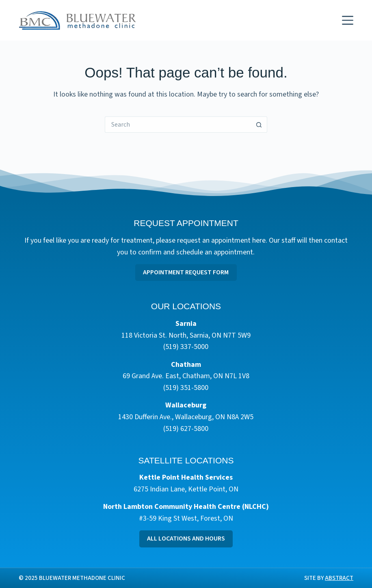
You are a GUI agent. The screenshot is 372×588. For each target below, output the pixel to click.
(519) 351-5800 (186, 388)
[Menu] (348, 20)
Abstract (339, 578)
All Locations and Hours (186, 538)
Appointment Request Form (186, 272)
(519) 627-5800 (186, 429)
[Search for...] (178, 125)
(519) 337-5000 (186, 347)
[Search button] (259, 125)
